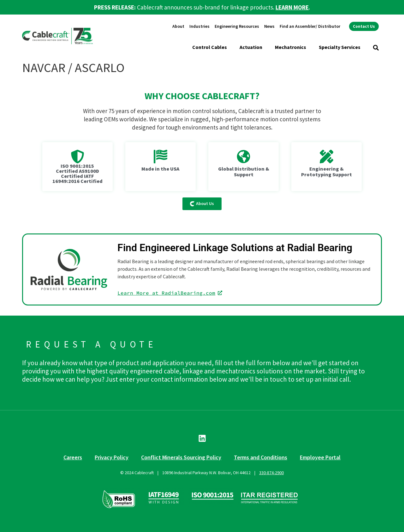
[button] (376, 48)
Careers (73, 457)
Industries (199, 26)
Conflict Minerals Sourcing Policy (181, 457)
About (178, 26)
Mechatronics (291, 47)
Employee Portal (320, 457)
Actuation (251, 47)
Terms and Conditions (261, 457)
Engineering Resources (237, 26)
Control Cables (210, 47)
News (269, 26)
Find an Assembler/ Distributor (310, 26)
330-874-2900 (271, 473)
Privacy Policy (112, 457)
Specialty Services (340, 47)
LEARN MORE (292, 7)
